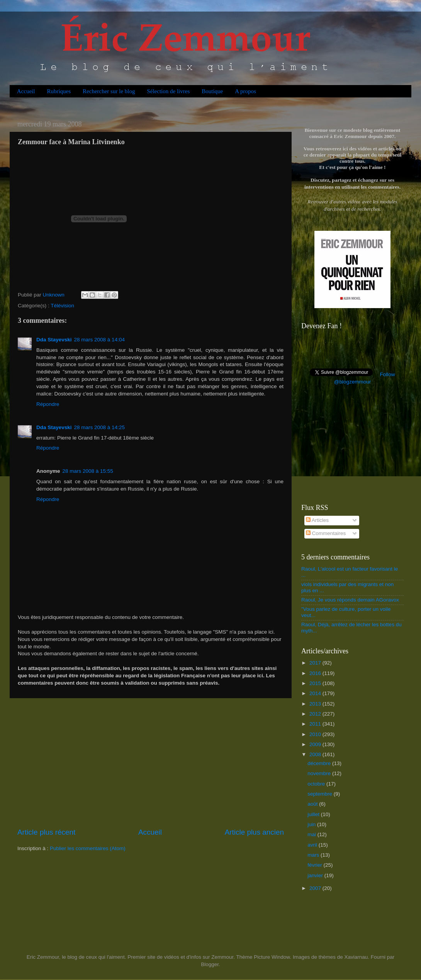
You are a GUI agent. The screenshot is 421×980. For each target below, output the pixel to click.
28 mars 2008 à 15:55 (88, 471)
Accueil (26, 91)
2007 (316, 888)
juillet (314, 814)
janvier (316, 875)
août (313, 804)
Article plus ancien (254, 832)
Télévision (62, 306)
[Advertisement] (151, 763)
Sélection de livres (168, 91)
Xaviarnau (356, 957)
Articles (317, 520)
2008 (316, 754)
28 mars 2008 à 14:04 (99, 340)
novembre (320, 773)
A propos (245, 91)
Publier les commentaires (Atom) (88, 848)
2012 (316, 714)
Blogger (210, 964)
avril (313, 845)
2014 (316, 693)
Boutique (212, 91)
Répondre (48, 404)
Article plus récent (46, 832)
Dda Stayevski (54, 340)
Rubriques (59, 91)
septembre (321, 794)
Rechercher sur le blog (109, 91)
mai (312, 834)
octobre (317, 784)
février (315, 865)
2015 (316, 683)
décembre (320, 763)
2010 (316, 734)
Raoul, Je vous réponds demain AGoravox (350, 600)
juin (312, 824)
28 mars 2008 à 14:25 (99, 427)
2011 (316, 724)
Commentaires (326, 533)
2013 (316, 704)
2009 (316, 744)
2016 (316, 673)
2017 (316, 663)
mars (314, 855)
